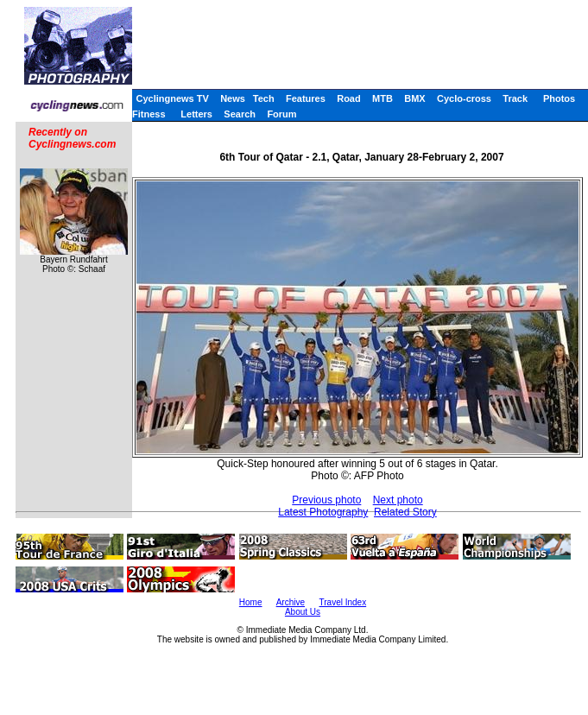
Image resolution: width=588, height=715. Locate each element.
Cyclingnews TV (172, 98)
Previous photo (326, 500)
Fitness (149, 114)
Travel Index (343, 602)
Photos (559, 98)
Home (251, 602)
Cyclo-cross (464, 98)
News (233, 98)
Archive (291, 602)
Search (240, 114)
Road (349, 98)
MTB (383, 98)
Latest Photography (323, 512)
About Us (303, 612)
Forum (281, 114)
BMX (414, 98)
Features (306, 98)
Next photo (398, 500)
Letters (196, 114)
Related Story (405, 512)
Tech (264, 98)
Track (515, 98)
